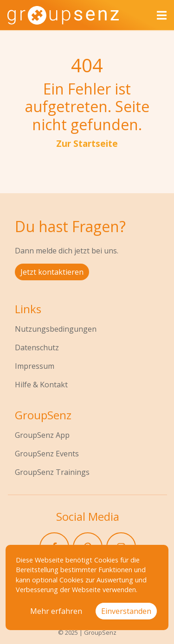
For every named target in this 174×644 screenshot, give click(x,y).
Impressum (35, 366)
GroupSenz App (42, 435)
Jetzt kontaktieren (52, 272)
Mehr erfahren (56, 611)
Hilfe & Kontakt (41, 385)
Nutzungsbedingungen (56, 329)
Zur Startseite (87, 143)
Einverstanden (126, 611)
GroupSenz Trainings (52, 472)
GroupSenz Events (47, 454)
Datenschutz (37, 347)
